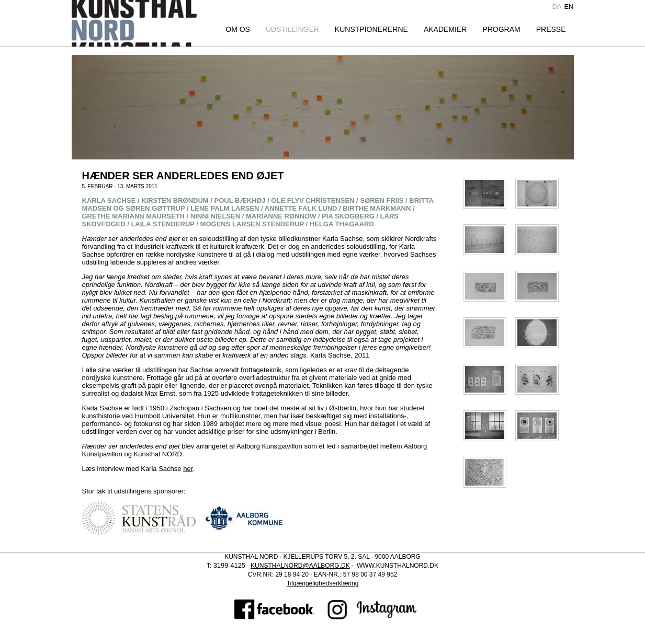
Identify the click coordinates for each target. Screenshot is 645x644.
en (569, 7)
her (188, 469)
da (557, 7)
